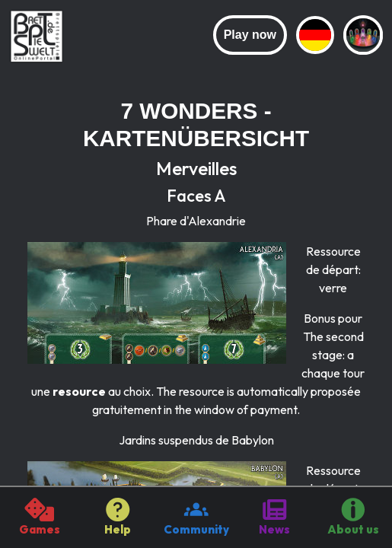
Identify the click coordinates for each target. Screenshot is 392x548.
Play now (250, 35)
